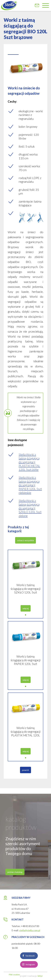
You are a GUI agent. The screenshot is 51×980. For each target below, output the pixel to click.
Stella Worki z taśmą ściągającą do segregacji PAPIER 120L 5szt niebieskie (30, 488)
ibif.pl (40, 976)
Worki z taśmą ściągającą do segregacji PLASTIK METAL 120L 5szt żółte (26, 735)
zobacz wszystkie (26, 544)
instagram (30, 968)
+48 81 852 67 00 (30, 926)
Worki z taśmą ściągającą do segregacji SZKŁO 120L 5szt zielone (26, 592)
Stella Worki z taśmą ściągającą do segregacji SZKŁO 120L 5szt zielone (30, 511)
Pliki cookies (14, 975)
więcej (26, 612)
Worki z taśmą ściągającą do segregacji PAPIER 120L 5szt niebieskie (26, 663)
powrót (26, 773)
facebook (30, 959)
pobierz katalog (15, 875)
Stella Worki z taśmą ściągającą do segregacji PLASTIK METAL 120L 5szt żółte (29, 465)
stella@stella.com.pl (30, 930)
